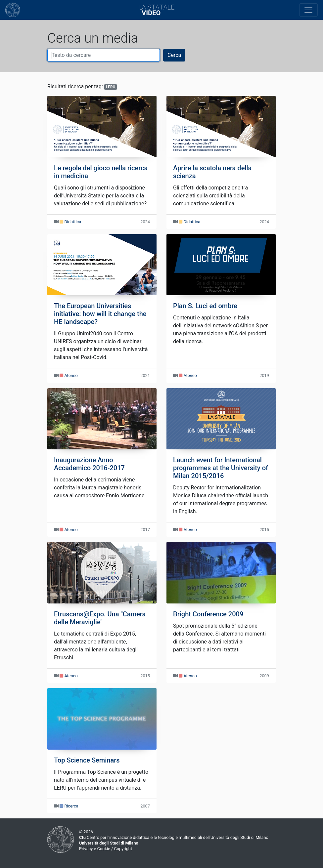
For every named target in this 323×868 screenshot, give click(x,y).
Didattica (73, 222)
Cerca (174, 55)
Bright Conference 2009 (208, 614)
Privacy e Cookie (95, 849)
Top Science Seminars (87, 760)
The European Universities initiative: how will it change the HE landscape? (100, 314)
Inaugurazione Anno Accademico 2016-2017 (89, 464)
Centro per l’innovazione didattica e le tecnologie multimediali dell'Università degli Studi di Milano (174, 837)
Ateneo (71, 375)
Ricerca (71, 806)
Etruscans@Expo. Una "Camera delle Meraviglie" (100, 618)
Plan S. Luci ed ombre (205, 306)
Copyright (123, 849)
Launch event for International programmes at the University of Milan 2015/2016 (221, 468)
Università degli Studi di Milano (109, 843)
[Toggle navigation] (308, 10)
